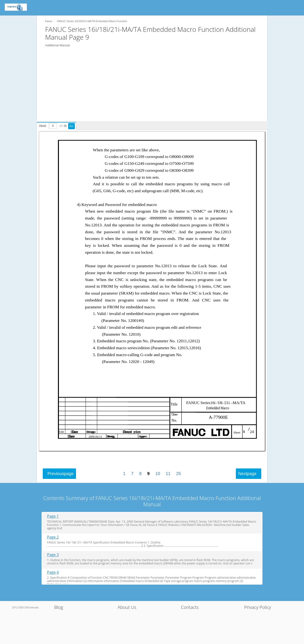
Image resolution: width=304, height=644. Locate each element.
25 (179, 474)
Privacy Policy (258, 607)
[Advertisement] (154, 88)
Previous (61, 474)
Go (71, 126)
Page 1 (53, 516)
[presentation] (57, 125)
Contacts (190, 607)
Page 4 (53, 572)
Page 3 (53, 555)
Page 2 (53, 537)
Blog (59, 607)
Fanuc (49, 21)
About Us (127, 607)
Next (247, 474)
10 (158, 474)
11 (168, 474)
